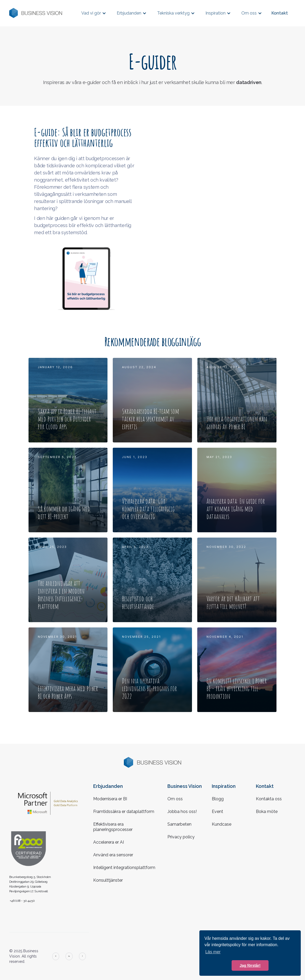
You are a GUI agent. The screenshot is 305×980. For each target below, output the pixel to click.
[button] (94, 13)
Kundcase (222, 824)
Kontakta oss (269, 799)
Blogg (218, 799)
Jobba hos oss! (182, 812)
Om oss (175, 799)
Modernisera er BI (110, 799)
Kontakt (280, 13)
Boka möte (267, 812)
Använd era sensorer (113, 855)
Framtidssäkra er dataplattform (124, 812)
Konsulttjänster (108, 880)
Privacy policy (181, 837)
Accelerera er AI (109, 842)
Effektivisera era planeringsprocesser (113, 827)
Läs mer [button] (213, 952)
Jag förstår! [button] (250, 965)
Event (217, 812)
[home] (36, 13)
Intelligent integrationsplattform (124, 868)
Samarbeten (179, 824)
